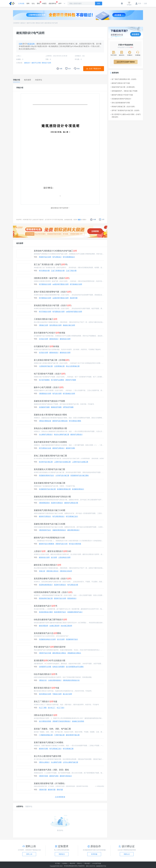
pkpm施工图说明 (66, 626)
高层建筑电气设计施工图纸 (80, 475)
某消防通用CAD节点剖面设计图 (50, 661)
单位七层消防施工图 (73, 366)
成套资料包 (52, 3)
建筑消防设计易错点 (59, 653)
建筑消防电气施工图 (73, 735)
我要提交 (62, 854)
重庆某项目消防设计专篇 (46, 688)
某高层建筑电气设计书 (45, 606)
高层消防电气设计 (60, 612)
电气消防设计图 (44, 271)
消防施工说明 (44, 325)
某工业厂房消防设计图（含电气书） (51, 264)
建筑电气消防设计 (76, 434)
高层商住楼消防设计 (46, 585)
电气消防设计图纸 (75, 421)
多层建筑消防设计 (78, 489)
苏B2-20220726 (90, 866)
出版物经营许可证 (101, 866)
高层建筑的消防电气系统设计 (121, 99)
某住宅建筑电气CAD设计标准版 (50, 333)
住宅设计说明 (44, 339)
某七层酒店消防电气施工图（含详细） (52, 360)
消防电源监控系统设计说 (71, 680)
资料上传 (29, 854)
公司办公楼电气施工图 (70, 762)
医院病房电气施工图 (46, 598)
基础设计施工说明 (69, 325)
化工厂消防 (43, 708)
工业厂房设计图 (71, 271)
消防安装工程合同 (66, 571)
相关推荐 (20, 243)
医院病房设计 (72, 598)
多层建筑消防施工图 (64, 489)
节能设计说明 (57, 694)
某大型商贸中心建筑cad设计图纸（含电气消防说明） (126, 116)
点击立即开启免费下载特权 (126, 62)
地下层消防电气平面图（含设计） (50, 374)
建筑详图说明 (44, 626)
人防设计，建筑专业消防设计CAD (52, 551)
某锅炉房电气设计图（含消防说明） (123, 87)
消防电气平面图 (71, 380)
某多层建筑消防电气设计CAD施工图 (50, 483)
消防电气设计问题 (45, 653)
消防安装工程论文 (52, 571)
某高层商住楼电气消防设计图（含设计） (53, 579)
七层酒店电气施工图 (46, 366)
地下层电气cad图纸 (57, 380)
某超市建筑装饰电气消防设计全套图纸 (50, 442)
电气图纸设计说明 (45, 284)
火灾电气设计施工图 (62, 475)
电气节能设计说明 (45, 312)
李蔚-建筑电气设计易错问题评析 (50, 647)
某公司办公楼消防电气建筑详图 (47, 756)
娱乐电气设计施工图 (46, 462)
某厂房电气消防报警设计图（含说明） (124, 79)
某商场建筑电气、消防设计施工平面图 (124, 91)
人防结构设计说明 (64, 557)
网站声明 (72, 863)
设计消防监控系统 (45, 721)
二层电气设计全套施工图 (62, 462)
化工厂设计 (61, 708)
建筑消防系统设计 (73, 530)
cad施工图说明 (54, 626)
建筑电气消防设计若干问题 (120, 83)
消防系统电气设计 (45, 530)
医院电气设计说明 (60, 598)
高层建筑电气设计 (72, 639)
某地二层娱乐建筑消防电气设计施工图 (50, 456)
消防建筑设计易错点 (74, 653)
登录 (138, 3)
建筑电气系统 (54, 776)
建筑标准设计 (54, 339)
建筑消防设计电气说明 (51, 23)
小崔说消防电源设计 (55, 680)
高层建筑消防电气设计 (47, 475)
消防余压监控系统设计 (45, 715)
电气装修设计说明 (76, 284)
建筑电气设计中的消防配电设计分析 (49, 538)
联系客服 (94, 854)
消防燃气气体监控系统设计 (62, 721)
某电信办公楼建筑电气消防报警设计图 (50, 428)
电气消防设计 (57, 257)
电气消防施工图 (68, 749)
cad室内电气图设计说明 (61, 284)
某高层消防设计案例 (46, 612)
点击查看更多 (60, 797)
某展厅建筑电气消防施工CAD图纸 (49, 742)
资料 (28, 3)
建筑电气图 (52, 790)
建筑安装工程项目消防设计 (47, 565)
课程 (38, 3)
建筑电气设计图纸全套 (60, 421)
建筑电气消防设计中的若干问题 (122, 95)
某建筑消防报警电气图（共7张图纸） (50, 783)
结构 (21, 44)
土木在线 (21, 3)
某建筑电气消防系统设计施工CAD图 (50, 510)
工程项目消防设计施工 (45, 319)
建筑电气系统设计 (66, 776)
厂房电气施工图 (59, 735)
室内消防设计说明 (55, 325)
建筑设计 (23, 23)
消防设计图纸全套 (45, 421)
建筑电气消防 (70, 448)
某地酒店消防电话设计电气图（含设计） (53, 305)
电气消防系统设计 (58, 516)
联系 (79, 220)
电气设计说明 (57, 393)
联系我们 (65, 863)
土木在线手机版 (96, 863)
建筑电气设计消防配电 (47, 544)
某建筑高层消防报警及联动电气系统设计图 (52, 497)
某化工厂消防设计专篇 (45, 702)
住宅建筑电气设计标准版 (46, 346)
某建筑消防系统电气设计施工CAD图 (50, 524)
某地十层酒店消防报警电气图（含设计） (53, 292)
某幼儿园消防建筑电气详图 (120, 103)
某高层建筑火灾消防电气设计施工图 (49, 469)
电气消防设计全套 (45, 448)
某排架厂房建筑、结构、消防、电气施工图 (52, 729)
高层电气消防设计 (57, 503)
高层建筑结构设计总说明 (47, 639)
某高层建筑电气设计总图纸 (47, 633)
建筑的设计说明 (65, 339)
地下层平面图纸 (44, 380)
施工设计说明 (67, 694)
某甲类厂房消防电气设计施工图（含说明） (125, 110)
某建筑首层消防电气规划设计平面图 (49, 401)
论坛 (33, 3)
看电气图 (60, 790)
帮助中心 (80, 863)
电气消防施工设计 (72, 516)
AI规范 (44, 3)
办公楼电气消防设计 (46, 434)
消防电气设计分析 (62, 544)
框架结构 (31, 44)
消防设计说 (43, 680)
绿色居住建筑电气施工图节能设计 (50, 620)
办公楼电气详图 (56, 762)
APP (60, 3)
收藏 (93, 219)
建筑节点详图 (31, 23)
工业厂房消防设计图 (58, 271)
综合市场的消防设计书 (45, 674)
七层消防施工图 (59, 366)
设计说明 (54, 557)
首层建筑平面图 (44, 407)
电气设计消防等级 (75, 544)
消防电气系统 (44, 776)
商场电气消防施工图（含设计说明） (123, 107)
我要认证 (127, 854)
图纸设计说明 (40, 23)
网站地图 (87, 863)
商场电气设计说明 (45, 257)
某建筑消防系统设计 (59, 530)
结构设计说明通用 (58, 667)
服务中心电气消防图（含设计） (49, 387)
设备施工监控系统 (78, 721)
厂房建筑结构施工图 (46, 735)
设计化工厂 (52, 708)
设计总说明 (61, 639)
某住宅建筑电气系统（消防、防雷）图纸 (51, 770)
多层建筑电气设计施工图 (47, 489)
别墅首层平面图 (68, 407)
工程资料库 (16, 23)
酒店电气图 (74, 298)
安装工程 (42, 571)
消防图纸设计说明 (45, 393)
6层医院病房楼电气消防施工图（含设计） (54, 592)
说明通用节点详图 (45, 667)
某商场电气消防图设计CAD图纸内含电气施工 (55, 251)
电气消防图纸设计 (69, 257)
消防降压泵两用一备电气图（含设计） (52, 278)
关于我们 (58, 863)
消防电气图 (43, 790)
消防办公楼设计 (44, 762)
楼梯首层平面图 (56, 407)
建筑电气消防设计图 (71, 503)
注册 (145, 3)
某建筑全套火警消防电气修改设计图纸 (50, 415)
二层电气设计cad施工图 (80, 462)
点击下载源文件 (95, 69)
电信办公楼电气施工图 (62, 434)
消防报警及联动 (44, 503)
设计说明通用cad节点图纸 (75, 667)
